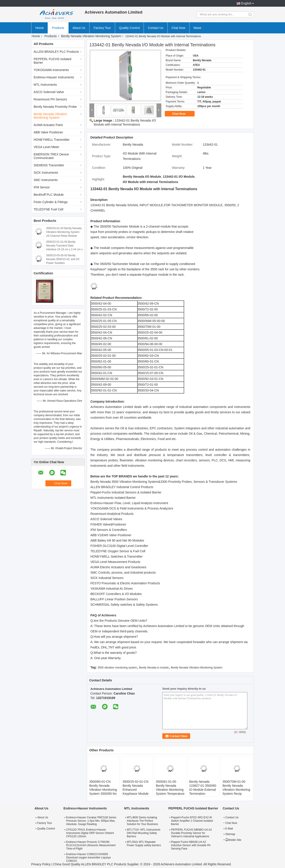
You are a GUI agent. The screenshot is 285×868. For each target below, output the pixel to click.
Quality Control (129, 28)
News (197, 28)
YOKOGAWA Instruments (51, 70)
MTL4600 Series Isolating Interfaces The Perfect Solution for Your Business (142, 821)
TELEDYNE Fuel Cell (48, 209)
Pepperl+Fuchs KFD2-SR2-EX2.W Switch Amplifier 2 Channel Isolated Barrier (192, 821)
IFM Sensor (42, 187)
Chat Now (178, 28)
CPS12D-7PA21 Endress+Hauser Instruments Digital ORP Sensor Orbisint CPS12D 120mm (90, 833)
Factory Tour (102, 28)
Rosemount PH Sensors (50, 99)
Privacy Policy (41, 864)
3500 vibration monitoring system (117, 668)
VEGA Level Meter (46, 147)
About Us (79, 28)
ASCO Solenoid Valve (49, 92)
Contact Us (156, 28)
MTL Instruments (45, 85)
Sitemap (230, 834)
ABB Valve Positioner (48, 132)
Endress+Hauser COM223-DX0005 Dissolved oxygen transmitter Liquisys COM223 (89, 858)
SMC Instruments (46, 180)
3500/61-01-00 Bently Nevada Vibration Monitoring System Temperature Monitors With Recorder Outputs (170, 792)
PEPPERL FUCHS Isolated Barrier (52, 61)
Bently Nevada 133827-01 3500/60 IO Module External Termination (203, 788)
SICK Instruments (46, 173)
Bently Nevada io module (154, 668)
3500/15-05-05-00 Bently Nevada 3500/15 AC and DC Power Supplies (63, 259)
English (246, 3)
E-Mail (229, 829)
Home (40, 28)
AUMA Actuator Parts (48, 125)
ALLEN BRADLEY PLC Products (56, 52)
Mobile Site (233, 840)
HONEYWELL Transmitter (52, 140)
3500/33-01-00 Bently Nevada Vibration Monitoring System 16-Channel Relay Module (64, 232)
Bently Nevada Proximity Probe (55, 107)
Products (58, 28)
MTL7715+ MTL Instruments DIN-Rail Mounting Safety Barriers (144, 833)
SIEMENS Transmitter (49, 165)
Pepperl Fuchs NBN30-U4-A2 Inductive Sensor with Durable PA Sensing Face (191, 845)
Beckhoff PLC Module (49, 195)
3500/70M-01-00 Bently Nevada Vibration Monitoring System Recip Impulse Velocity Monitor (236, 792)
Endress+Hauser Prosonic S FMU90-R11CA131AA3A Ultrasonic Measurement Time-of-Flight (91, 845)
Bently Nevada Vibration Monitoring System (91, 36)
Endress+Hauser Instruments (54, 77)
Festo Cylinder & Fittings (51, 202)
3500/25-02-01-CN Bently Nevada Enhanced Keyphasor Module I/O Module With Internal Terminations (137, 792)
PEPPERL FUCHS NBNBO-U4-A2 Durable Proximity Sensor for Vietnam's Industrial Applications (191, 833)
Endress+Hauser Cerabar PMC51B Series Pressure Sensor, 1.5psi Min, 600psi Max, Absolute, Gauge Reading (91, 821)
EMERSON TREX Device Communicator (51, 156)
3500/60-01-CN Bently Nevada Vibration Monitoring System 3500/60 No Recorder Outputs (103, 790)
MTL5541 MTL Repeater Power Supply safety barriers (144, 844)
